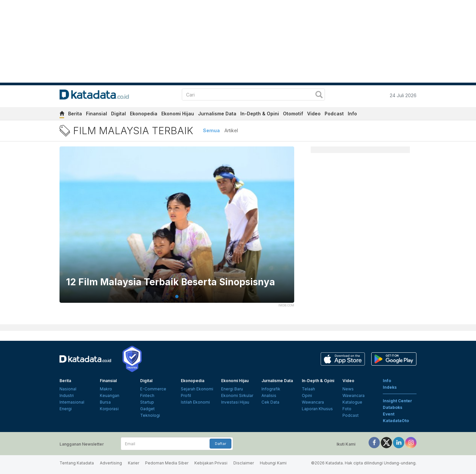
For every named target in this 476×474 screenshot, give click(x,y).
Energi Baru (232, 389)
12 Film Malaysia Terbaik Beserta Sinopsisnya (171, 282)
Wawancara (313, 402)
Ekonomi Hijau (178, 114)
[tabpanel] (177, 229)
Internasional (72, 402)
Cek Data (270, 402)
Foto (347, 409)
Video (314, 114)
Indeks (390, 387)
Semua (211, 130)
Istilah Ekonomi (195, 402)
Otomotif (293, 114)
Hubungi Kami (273, 463)
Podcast (334, 114)
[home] (62, 115)
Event (389, 414)
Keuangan (110, 395)
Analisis (269, 395)
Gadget (147, 409)
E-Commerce (153, 389)
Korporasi (109, 409)
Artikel (231, 130)
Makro (106, 389)
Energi (66, 409)
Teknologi (150, 415)
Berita (75, 114)
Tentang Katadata (77, 463)
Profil (186, 395)
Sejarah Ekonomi (197, 389)
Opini (307, 395)
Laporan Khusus (317, 409)
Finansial (97, 114)
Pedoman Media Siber (167, 463)
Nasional (68, 389)
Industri (67, 395)
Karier (134, 463)
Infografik (271, 389)
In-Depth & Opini (260, 114)
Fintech (147, 395)
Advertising (111, 463)
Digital (119, 114)
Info (352, 114)
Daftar (220, 444)
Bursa (105, 402)
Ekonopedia (144, 114)
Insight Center (397, 401)
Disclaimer (244, 463)
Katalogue (352, 402)
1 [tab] (177, 296)
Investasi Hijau (235, 402)
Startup (147, 402)
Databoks (393, 407)
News (348, 389)
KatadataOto (396, 421)
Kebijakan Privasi (211, 463)
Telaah (308, 389)
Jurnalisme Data (217, 114)
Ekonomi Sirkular (237, 395)
